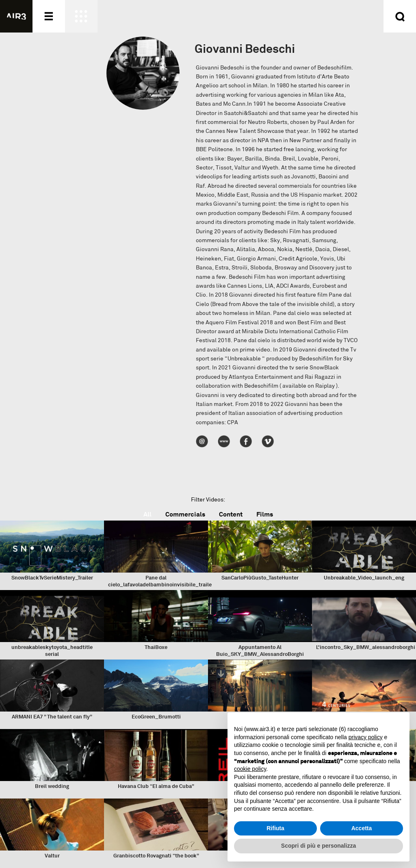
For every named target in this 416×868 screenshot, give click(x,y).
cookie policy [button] (250, 769)
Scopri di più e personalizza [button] (318, 846)
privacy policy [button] (366, 737)
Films (265, 514)
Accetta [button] (362, 828)
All (147, 514)
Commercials (185, 514)
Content (231, 514)
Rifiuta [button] (275, 828)
